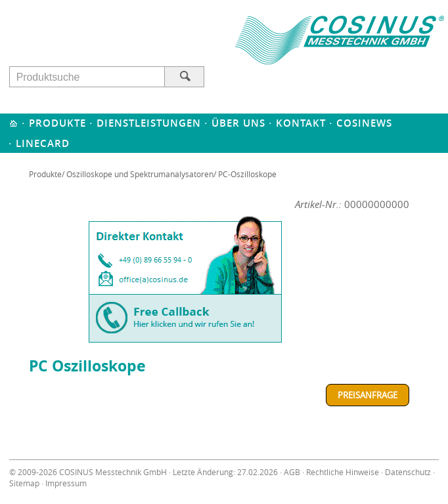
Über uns (238, 123)
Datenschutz (408, 472)
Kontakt (301, 123)
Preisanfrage (368, 395)
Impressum (66, 483)
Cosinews (364, 123)
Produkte (57, 123)
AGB (292, 472)
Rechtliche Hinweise (343, 472)
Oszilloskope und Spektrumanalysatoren (140, 174)
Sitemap (24, 483)
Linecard (43, 143)
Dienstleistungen (149, 123)
